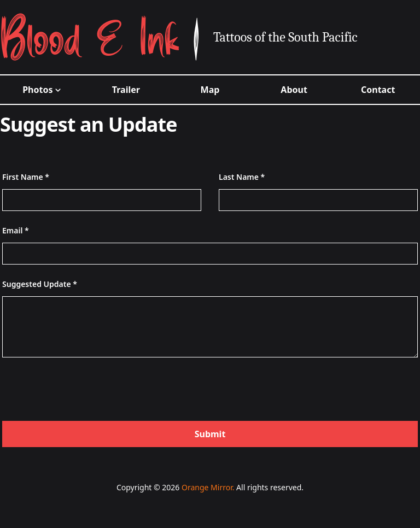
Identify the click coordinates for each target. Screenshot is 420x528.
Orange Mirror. (208, 487)
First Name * (26, 177)
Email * (16, 230)
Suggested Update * (40, 284)
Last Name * (242, 177)
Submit (210, 434)
